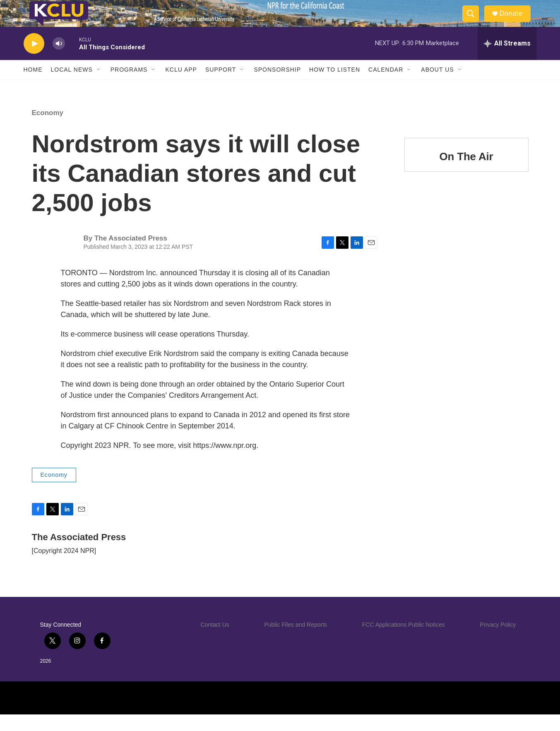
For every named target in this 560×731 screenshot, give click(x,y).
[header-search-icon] (474, 22)
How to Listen (335, 86)
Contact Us (215, 641)
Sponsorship (277, 86)
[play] (34, 60)
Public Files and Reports (296, 641)
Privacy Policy (498, 641)
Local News (72, 86)
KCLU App (181, 86)
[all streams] (507, 60)
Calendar (386, 86)
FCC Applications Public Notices (404, 641)
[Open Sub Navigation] (99, 86)
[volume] (59, 60)
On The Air (466, 173)
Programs (129, 86)
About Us (437, 86)
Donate (516, 22)
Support (221, 86)
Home (33, 86)
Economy (48, 129)
